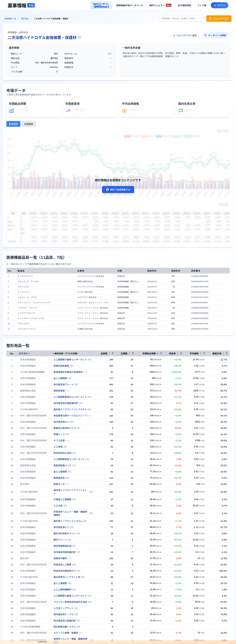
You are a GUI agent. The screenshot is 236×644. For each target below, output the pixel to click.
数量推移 (13, 124)
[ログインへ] (220, 5)
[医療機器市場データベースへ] (130, 5)
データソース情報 (215, 35)
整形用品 (25, 19)
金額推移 (29, 124)
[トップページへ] (21, 5)
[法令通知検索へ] (184, 5)
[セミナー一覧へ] (160, 5)
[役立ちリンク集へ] (202, 5)
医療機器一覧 (10, 19)
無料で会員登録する (118, 190)
